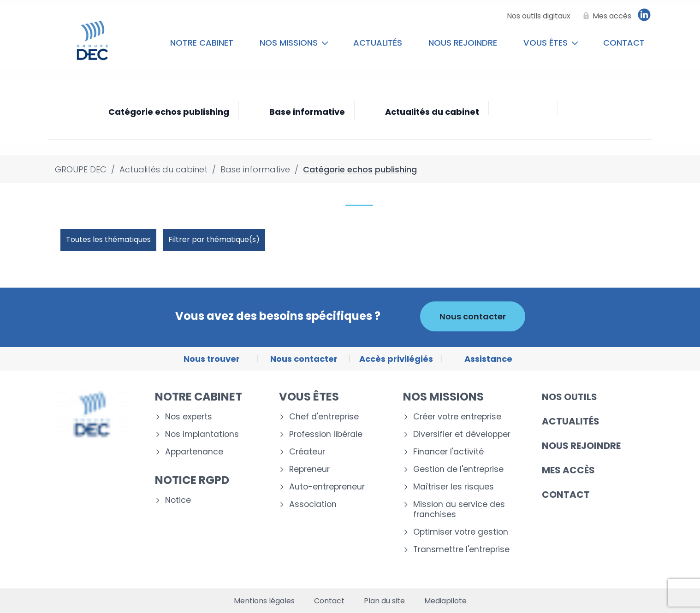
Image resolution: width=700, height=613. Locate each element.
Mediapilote (445, 601)
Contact (624, 43)
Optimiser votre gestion (461, 532)
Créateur (307, 452)
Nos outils (569, 397)
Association (313, 504)
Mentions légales (264, 601)
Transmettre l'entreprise (461, 550)
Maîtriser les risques (454, 487)
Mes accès (568, 470)
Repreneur (309, 469)
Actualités (378, 43)
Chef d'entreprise (324, 417)
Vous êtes (551, 43)
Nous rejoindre (463, 43)
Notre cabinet (202, 43)
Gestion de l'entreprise (458, 469)
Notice (178, 500)
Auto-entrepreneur (327, 487)
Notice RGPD (192, 480)
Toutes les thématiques (108, 239)
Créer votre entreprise (457, 417)
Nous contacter (473, 316)
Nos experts (189, 417)
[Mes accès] (605, 16)
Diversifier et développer (462, 434)
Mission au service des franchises (459, 510)
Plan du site (384, 601)
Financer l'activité (448, 452)
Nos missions (294, 43)
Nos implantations (202, 434)
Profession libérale (326, 434)
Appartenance (194, 452)
